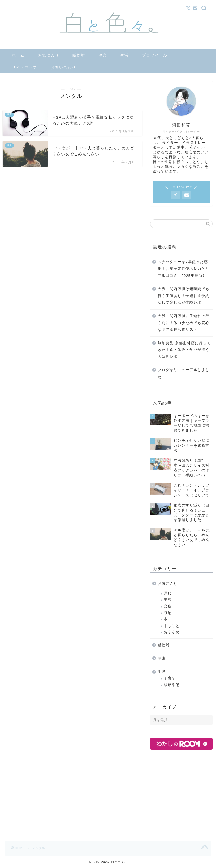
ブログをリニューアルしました (183, 373)
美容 (168, 600)
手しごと (172, 626)
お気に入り (49, 55)
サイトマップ (25, 67)
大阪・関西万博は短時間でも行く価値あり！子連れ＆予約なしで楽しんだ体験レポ (183, 296)
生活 (124, 55)
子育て (170, 678)
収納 (168, 613)
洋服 (168, 593)
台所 (168, 606)
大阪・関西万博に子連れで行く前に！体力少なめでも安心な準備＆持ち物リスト (183, 323)
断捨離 (79, 55)
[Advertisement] (183, 793)
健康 (103, 55)
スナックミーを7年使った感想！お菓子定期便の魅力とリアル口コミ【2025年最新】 (183, 269)
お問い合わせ (63, 67)
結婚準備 (172, 685)
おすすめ (172, 632)
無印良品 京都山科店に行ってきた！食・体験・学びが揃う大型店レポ (184, 350)
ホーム (18, 55)
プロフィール (155, 55)
